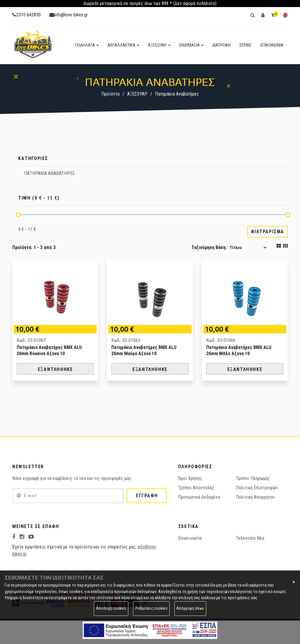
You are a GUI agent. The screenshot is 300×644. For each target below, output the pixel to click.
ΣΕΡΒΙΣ (246, 45)
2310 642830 (27, 15)
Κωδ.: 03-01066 (221, 340)
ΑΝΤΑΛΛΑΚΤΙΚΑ (123, 45)
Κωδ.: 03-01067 (31, 340)
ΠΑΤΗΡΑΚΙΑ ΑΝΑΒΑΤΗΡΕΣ (49, 173)
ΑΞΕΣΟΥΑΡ (159, 45)
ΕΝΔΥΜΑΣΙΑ (191, 45)
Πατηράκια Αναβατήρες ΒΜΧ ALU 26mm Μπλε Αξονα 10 (239, 350)
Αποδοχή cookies (111, 608)
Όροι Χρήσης (190, 478)
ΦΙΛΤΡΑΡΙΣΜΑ (267, 232)
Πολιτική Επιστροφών (257, 488)
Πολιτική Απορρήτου (255, 497)
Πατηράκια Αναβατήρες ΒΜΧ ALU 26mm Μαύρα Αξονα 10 (144, 350)
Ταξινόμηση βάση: (209, 247)
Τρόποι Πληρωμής (253, 478)
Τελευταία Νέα (250, 538)
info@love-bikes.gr (69, 15)
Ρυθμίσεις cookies (151, 608)
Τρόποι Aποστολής (196, 488)
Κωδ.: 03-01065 (126, 340)
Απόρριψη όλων (190, 608)
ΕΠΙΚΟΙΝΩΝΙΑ (272, 45)
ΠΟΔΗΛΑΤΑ (87, 45)
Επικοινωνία (190, 538)
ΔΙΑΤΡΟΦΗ (221, 45)
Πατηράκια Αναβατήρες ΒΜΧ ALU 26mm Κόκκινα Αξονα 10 (49, 350)
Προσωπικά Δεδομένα (199, 497)
